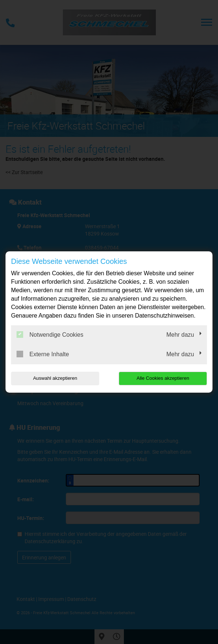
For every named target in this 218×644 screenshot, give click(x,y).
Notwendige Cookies (50, 335)
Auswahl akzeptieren (55, 378)
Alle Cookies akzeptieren (163, 378)
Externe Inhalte (43, 354)
